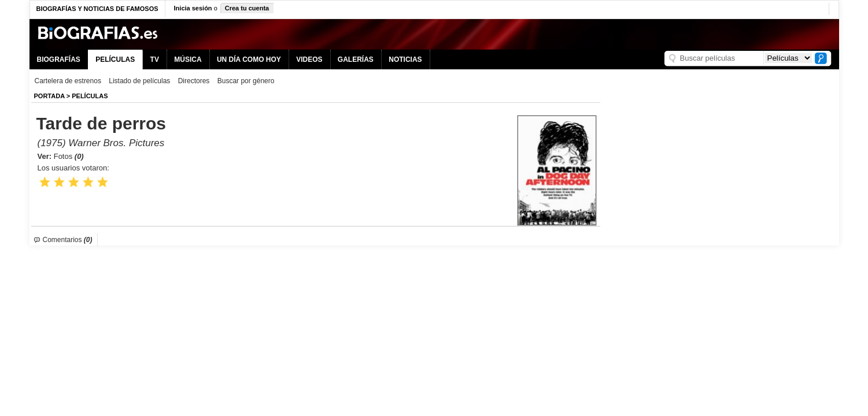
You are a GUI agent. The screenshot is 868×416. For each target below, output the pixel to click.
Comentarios (68, 240)
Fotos (69, 156)
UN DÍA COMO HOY (249, 60)
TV (155, 60)
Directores (194, 81)
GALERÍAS (356, 60)
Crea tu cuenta (247, 8)
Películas (90, 96)
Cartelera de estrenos (68, 81)
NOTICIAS (405, 60)
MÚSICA (188, 60)
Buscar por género (246, 81)
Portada (49, 96)
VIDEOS (309, 60)
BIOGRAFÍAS (59, 60)
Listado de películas (139, 81)
